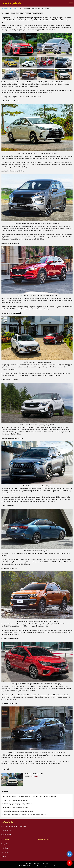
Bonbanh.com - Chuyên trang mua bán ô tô (41, 866)
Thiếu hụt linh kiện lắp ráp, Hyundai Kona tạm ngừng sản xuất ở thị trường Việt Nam (29, 797)
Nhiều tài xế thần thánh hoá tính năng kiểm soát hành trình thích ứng (24, 815)
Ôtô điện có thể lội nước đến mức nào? (15, 807)
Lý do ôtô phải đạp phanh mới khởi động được (18, 811)
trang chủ (5, 9)
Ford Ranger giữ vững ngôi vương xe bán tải (17, 804)
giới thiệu (5, 848)
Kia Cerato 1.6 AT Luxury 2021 (35, 774)
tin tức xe (13, 9)
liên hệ (4, 856)
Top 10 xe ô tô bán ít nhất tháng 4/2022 (15, 800)
